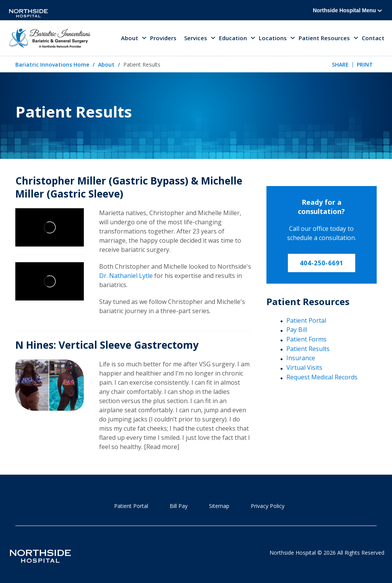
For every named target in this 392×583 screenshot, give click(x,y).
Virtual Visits (304, 367)
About (106, 65)
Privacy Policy (268, 506)
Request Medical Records (322, 377)
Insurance (301, 358)
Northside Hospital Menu (347, 10)
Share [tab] (340, 65)
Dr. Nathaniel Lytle (126, 276)
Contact (373, 38)
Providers (163, 38)
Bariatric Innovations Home (52, 65)
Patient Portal (306, 320)
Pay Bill (297, 330)
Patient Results (308, 349)
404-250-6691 (322, 263)
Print (365, 65)
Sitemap (219, 506)
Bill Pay (179, 506)
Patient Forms (306, 339)
